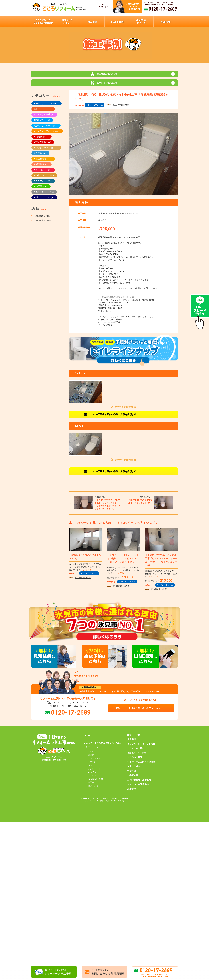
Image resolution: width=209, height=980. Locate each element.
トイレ (91, 754)
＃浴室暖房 (42, 167)
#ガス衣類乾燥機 (44, 117)
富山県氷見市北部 (121, 107)
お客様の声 (133, 778)
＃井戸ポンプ (43, 183)
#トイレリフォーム (95, 107)
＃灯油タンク (43, 172)
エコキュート (43, 112)
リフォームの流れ (136, 751)
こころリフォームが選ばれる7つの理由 (102, 745)
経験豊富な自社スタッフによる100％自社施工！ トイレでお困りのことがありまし (123, 573)
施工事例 (132, 742)
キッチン (92, 775)
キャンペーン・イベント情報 (141, 747)
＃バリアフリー (44, 178)
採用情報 (132, 791)
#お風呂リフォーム (46, 128)
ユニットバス (94, 778)
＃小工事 (41, 189)
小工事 (91, 785)
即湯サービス (134, 738)
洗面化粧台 (93, 765)
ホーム (87, 738)
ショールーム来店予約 (110, 325)
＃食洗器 (40, 156)
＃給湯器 (42, 139)
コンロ (91, 768)
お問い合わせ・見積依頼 (139, 782)
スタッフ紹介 (134, 769)
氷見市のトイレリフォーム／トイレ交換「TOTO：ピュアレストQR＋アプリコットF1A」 (123, 561)
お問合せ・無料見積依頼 (111, 322)
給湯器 (91, 758)
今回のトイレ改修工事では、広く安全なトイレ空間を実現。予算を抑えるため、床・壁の (85, 570)
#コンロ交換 (43, 145)
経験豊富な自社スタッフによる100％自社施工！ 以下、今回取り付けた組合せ (161, 576)
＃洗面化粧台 (43, 161)
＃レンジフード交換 (46, 150)
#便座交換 (42, 123)
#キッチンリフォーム (47, 134)
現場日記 (132, 773)
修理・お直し (94, 789)
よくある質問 (106, 328)
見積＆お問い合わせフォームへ (144, 711)
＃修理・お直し (44, 194)
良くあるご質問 (135, 760)
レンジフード (94, 771)
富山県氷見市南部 (43, 223)
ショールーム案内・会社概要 (141, 764)
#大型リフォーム (44, 200)
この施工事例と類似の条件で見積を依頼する (114, 417)
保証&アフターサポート (139, 755)
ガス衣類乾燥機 (95, 782)
